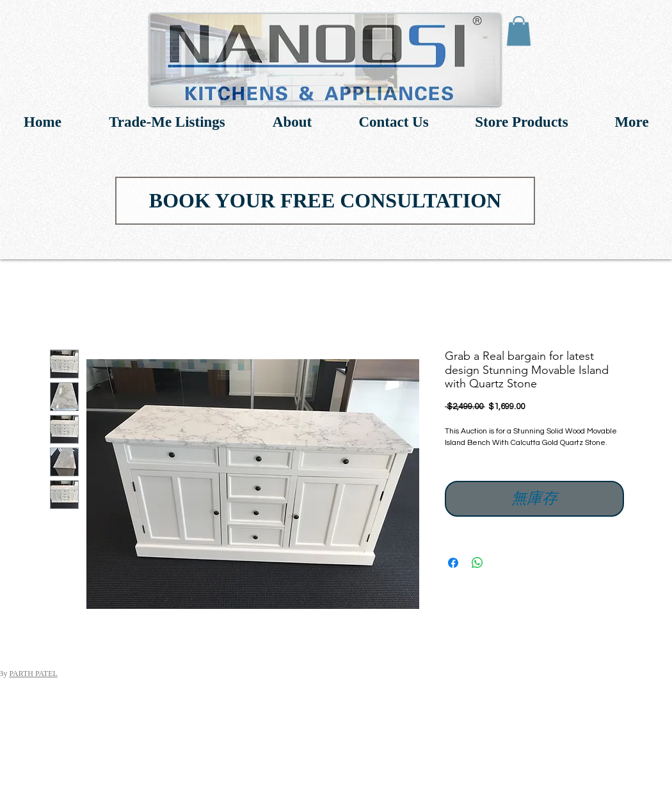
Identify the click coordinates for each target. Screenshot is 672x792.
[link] (519, 31)
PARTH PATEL (33, 674)
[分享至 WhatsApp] (477, 563)
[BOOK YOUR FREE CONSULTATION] (325, 201)
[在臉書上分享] (453, 563)
